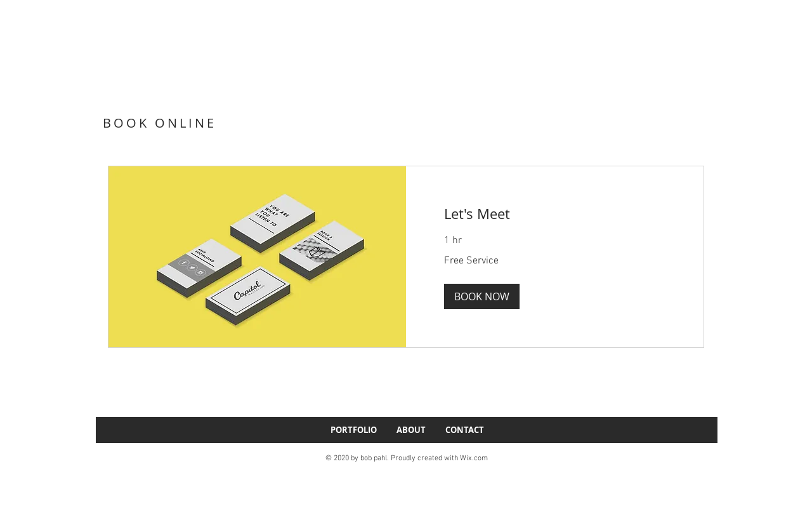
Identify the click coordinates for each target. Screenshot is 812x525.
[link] (555, 214)
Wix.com (474, 458)
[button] (482, 296)
